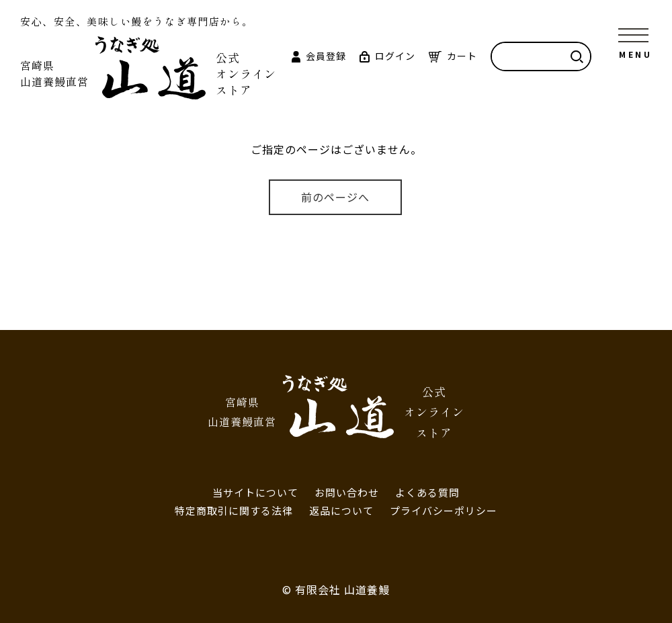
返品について (341, 510)
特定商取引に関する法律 (234, 510)
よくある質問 (427, 492)
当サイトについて (255, 492)
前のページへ (335, 197)
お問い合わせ (347, 492)
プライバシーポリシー (444, 510)
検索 (577, 56)
